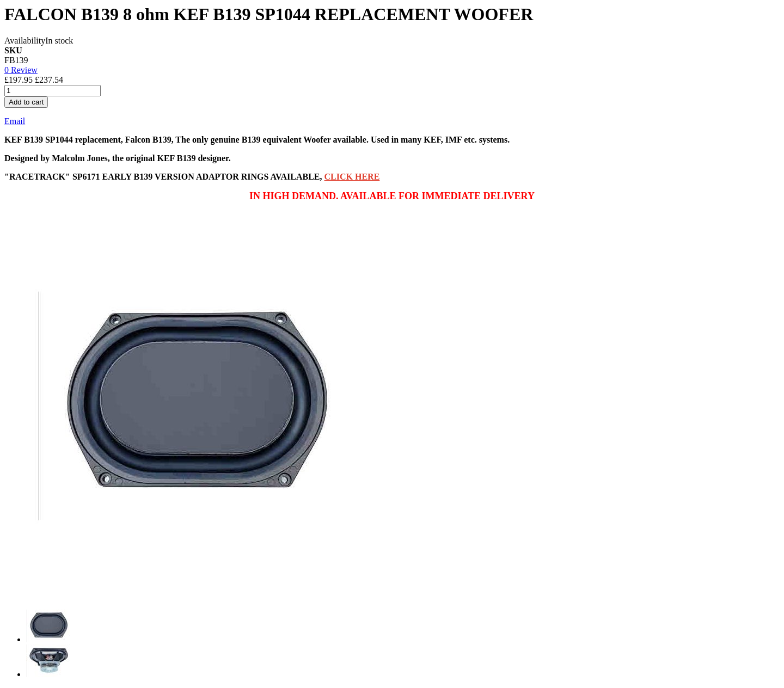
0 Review (21, 70)
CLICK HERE (352, 177)
